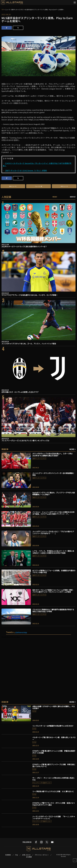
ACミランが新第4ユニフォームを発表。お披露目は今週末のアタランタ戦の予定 (54, 571)
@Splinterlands (58, 110)
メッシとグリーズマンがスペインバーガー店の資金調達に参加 (53, 474)
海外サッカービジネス (39, 458)
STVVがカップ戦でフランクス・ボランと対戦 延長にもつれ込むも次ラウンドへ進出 (54, 804)
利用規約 (8, 855)
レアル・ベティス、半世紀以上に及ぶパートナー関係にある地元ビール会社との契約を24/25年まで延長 (53, 552)
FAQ (17, 855)
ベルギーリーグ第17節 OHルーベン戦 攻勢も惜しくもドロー (54, 738)
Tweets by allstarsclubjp (11, 637)
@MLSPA (5, 112)
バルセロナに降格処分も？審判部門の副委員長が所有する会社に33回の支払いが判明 (53, 610)
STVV (34, 711)
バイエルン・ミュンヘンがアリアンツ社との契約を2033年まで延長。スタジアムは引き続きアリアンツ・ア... (53, 513)
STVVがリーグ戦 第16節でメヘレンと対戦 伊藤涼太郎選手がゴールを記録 (54, 752)
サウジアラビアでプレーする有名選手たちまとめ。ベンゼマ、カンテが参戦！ (30, 295)
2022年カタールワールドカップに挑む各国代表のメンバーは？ (24, 246)
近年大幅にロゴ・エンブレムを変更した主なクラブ (20, 392)
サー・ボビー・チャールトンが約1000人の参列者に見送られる (53, 779)
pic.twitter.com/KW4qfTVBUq (62, 120)
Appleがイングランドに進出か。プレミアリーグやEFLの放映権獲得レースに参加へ (54, 494)
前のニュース (13, 186)
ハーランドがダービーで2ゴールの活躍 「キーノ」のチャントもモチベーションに (54, 817)
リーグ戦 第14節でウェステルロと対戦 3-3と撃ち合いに (53, 791)
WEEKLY (55, 197)
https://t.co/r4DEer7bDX (39, 120)
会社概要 (29, 857)
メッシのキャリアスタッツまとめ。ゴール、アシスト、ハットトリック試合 (29, 344)
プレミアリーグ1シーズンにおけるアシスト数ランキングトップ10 (25, 441)
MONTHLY (73, 197)
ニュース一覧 (39, 186)
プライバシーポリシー (42, 855)
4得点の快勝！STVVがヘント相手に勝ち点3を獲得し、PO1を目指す (54, 707)
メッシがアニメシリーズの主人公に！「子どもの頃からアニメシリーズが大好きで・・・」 (53, 532)
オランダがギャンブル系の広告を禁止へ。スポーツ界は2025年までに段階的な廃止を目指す (52, 455)
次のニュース (64, 186)
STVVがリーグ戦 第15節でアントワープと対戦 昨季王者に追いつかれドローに (54, 765)
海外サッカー (47, 783)
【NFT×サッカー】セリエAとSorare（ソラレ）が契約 (26, 170)
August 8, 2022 (39, 124)
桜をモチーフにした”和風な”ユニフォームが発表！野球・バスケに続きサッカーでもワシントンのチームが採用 (53, 591)
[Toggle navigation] (75, 3)
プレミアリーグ (37, 783)
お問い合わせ (26, 855)
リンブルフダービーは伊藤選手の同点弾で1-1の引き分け (53, 726)
